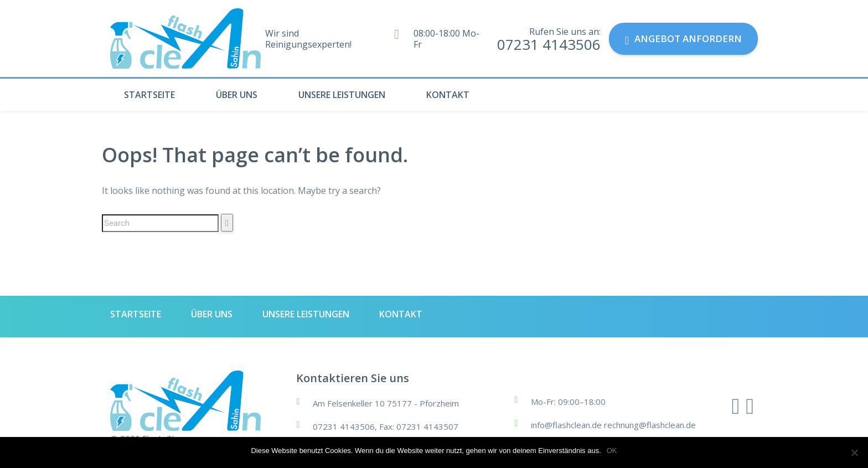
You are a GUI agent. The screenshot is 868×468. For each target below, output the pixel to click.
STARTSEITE (149, 95)
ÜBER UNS (237, 95)
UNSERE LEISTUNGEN (342, 95)
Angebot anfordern (683, 39)
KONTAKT (448, 95)
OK (612, 451)
